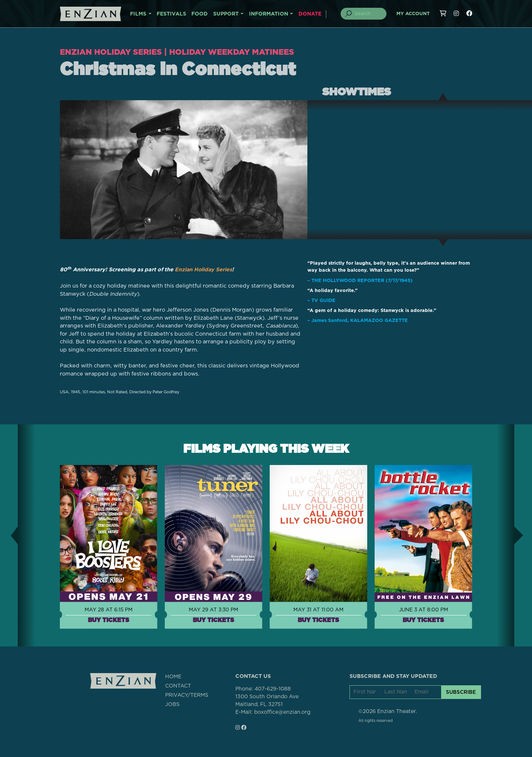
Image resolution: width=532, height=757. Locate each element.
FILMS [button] (138, 14)
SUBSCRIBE (461, 692)
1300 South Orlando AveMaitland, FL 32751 (267, 701)
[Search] (368, 14)
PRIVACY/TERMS (187, 695)
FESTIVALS (171, 14)
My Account (413, 14)
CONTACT (178, 686)
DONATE (310, 14)
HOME (173, 676)
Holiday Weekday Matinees (241, 52)
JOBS (172, 704)
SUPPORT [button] (226, 14)
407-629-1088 (273, 689)
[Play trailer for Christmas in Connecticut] (184, 170)
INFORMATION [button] (269, 14)
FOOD (199, 14)
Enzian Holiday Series (114, 52)
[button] (9, 535)
